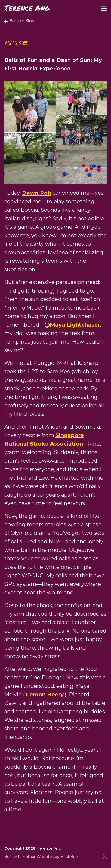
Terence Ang (27, 8)
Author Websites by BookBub (50, 857)
